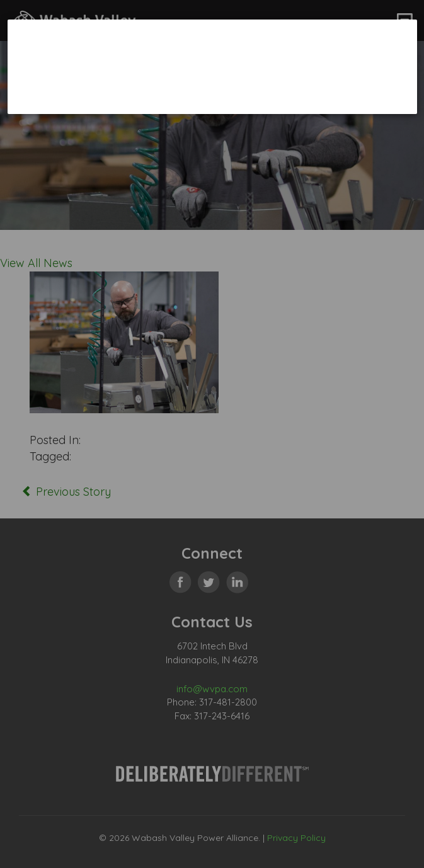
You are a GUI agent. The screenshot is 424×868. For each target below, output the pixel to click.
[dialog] (212, 66)
